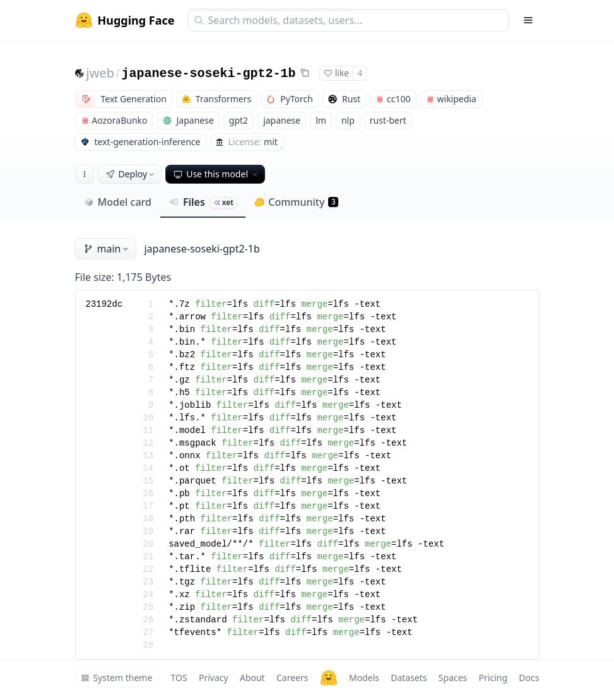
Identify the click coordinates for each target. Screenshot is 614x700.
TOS (179, 678)
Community (296, 202)
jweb (100, 73)
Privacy (214, 678)
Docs (529, 678)
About (252, 678)
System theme (117, 678)
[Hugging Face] (329, 678)
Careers (292, 678)
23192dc (104, 304)
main (107, 249)
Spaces (453, 678)
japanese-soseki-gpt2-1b (208, 74)
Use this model (216, 174)
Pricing (493, 678)
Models (364, 678)
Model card (118, 202)
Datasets (409, 678)
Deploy (131, 174)
